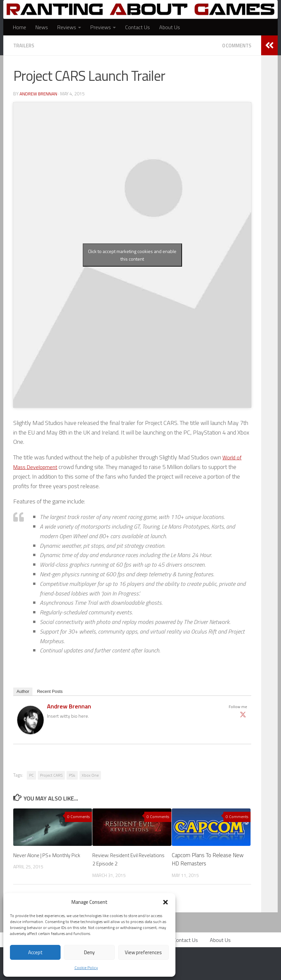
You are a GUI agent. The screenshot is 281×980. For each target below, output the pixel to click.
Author (23, 691)
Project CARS (51, 775)
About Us (170, 27)
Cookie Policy (86, 968)
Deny (89, 952)
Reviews (67, 27)
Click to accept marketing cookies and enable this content (132, 255)
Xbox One (90, 775)
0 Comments (235, 45)
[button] (165, 902)
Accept (35, 952)
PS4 (72, 775)
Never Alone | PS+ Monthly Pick (44, 859)
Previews (101, 27)
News (42, 27)
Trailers (25, 45)
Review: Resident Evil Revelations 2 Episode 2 (121, 859)
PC (31, 775)
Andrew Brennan (39, 93)
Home (20, 27)
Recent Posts (50, 691)
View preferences (143, 952)
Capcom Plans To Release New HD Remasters (208, 859)
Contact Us (138, 27)
